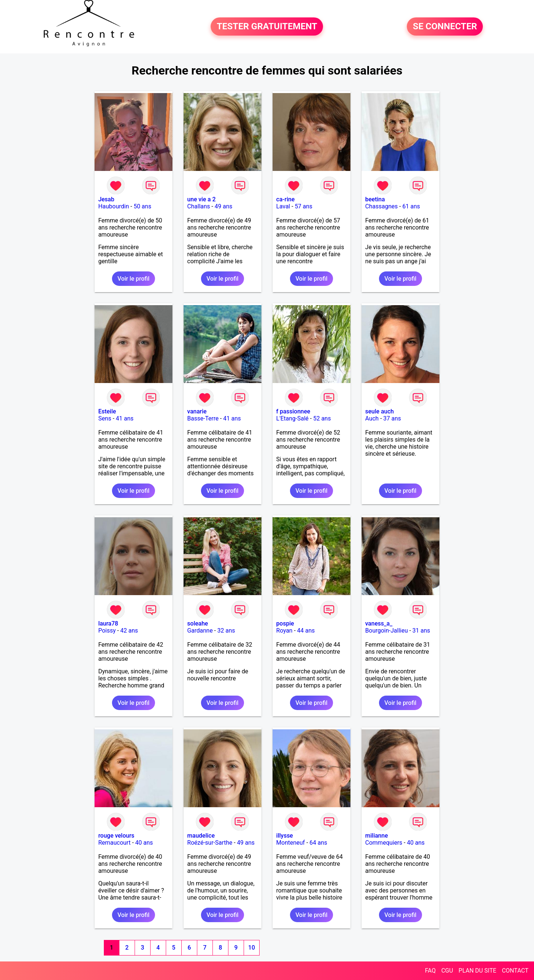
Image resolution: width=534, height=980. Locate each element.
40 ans (144, 843)
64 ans (319, 843)
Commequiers (384, 843)
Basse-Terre (203, 418)
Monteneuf (291, 843)
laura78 (108, 623)
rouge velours (116, 836)
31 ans (421, 631)
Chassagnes (382, 206)
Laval (283, 206)
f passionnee (293, 411)
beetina (375, 199)
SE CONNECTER (445, 27)
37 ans (392, 418)
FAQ (430, 971)
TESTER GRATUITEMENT (267, 27)
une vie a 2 (202, 199)
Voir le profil (133, 279)
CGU (447, 971)
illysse (285, 836)
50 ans (142, 206)
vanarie (197, 411)
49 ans (224, 206)
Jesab (106, 199)
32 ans (226, 631)
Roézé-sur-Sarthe (210, 843)
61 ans (411, 206)
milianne (377, 836)
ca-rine (286, 199)
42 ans (129, 631)
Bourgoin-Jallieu (387, 631)
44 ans (306, 631)
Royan (284, 631)
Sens (105, 418)
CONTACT (515, 971)
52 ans (322, 418)
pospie (285, 623)
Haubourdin (114, 206)
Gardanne (200, 631)
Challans (199, 206)
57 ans (304, 206)
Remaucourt (114, 843)
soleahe (198, 623)
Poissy (107, 631)
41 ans (125, 418)
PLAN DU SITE (478, 971)
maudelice (201, 836)
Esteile (107, 411)
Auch (372, 418)
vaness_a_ (379, 623)
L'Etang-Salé (292, 418)
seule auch (380, 411)
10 (251, 948)
